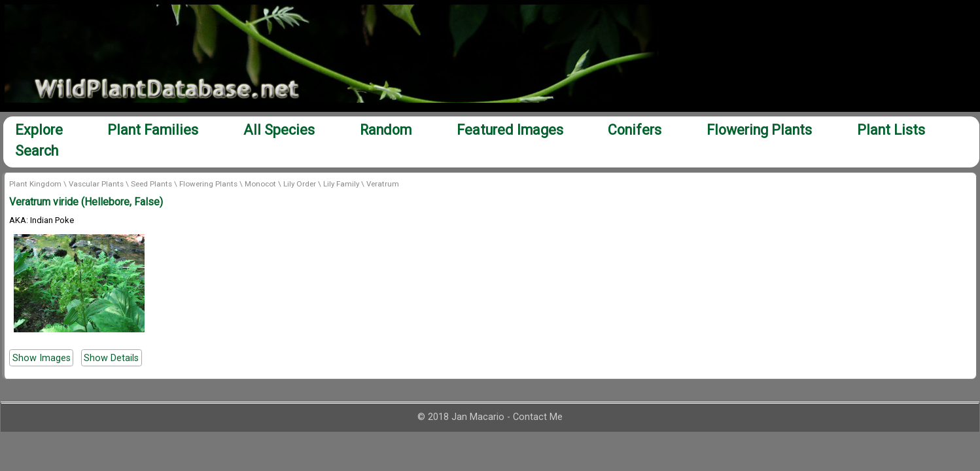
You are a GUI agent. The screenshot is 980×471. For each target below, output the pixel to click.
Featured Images (510, 130)
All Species (279, 130)
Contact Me (538, 417)
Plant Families (153, 130)
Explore (39, 130)
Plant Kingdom (35, 184)
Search (37, 151)
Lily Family (341, 184)
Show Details (111, 358)
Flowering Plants (759, 130)
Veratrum (383, 184)
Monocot (260, 184)
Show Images (42, 358)
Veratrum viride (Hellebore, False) (86, 202)
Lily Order (300, 184)
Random (386, 130)
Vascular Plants (96, 184)
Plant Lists (891, 130)
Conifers (635, 130)
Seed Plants (151, 184)
